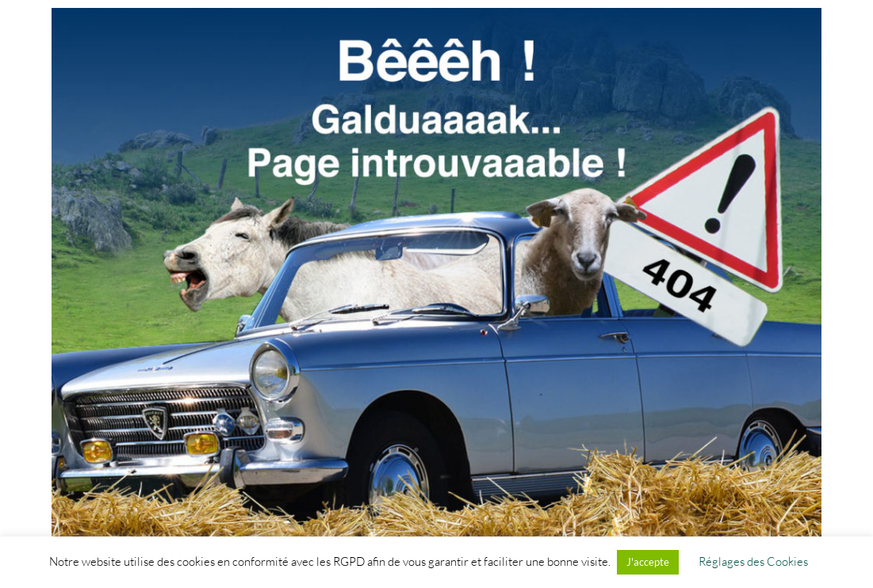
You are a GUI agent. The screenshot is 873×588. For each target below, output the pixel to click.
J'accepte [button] (648, 562)
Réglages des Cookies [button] (753, 561)
